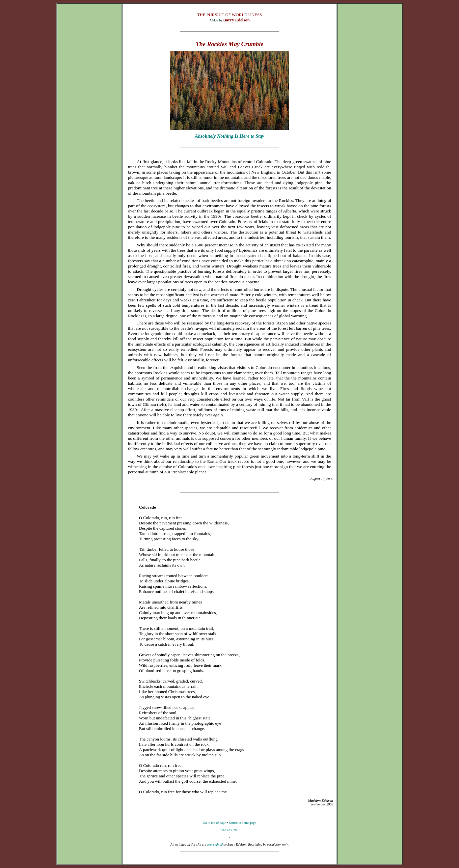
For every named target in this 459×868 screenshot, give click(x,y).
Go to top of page (214, 823)
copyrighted (215, 844)
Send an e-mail (229, 830)
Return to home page (242, 823)
